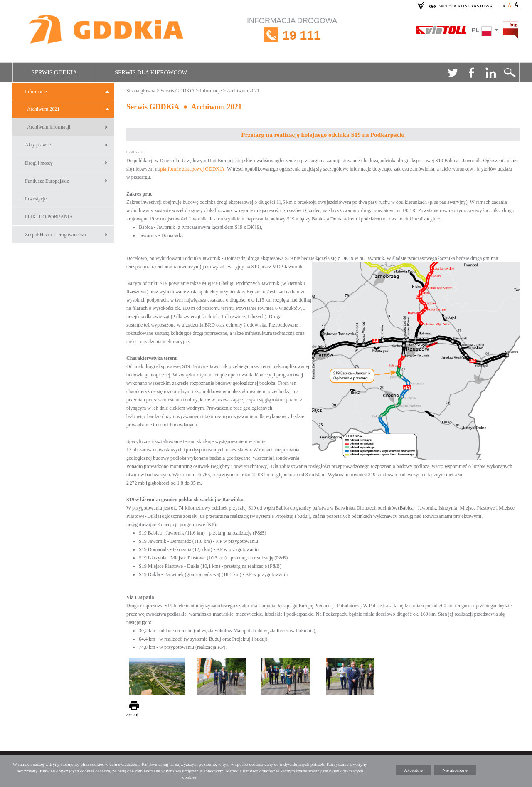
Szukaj (510, 72)
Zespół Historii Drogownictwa (55, 235)
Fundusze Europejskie (47, 181)
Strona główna (141, 91)
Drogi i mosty (39, 163)
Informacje (36, 92)
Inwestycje (36, 199)
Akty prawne (38, 145)
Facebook (471, 72)
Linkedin (490, 72)
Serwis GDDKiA (54, 73)
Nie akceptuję (455, 770)
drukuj (132, 715)
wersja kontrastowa (465, 6)
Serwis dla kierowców (151, 73)
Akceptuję (413, 770)
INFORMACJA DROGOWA (292, 35)
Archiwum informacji (49, 127)
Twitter (452, 72)
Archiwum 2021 (43, 109)
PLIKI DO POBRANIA (49, 217)
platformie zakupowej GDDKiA (192, 169)
